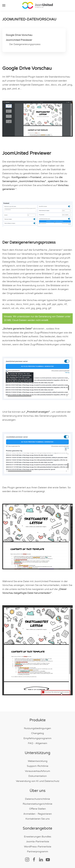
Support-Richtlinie (38, 766)
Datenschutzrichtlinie (37, 799)
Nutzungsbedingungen (37, 728)
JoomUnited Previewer (19, 40)
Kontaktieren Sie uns (38, 819)
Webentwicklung (38, 761)
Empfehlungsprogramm (37, 738)
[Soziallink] (27, 859)
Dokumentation (38, 776)
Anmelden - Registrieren (38, 814)
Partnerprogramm (38, 852)
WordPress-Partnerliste (38, 847)
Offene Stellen (37, 809)
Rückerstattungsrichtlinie (37, 804)
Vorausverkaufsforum (37, 771)
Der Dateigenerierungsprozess (25, 44)
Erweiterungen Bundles (38, 837)
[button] (4, 5)
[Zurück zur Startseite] (38, 5)
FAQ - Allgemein (38, 743)
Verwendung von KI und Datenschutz (38, 781)
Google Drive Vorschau (19, 35)
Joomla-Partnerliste (38, 842)
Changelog (37, 733)
